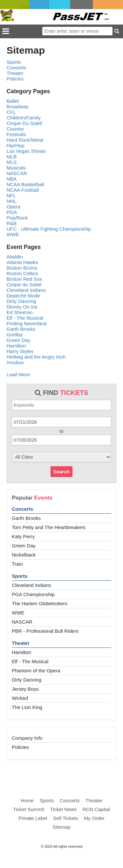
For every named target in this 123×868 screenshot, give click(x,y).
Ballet (13, 101)
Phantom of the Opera (36, 671)
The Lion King (27, 707)
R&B (12, 223)
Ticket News (63, 809)
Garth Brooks (26, 518)
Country (15, 129)
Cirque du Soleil (24, 284)
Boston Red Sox (24, 279)
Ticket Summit (29, 809)
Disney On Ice (22, 307)
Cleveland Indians (31, 585)
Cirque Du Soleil (24, 123)
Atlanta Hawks (22, 262)
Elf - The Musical (30, 661)
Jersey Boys (25, 689)
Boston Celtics (22, 273)
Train (17, 564)
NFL (11, 195)
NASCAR (22, 622)
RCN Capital (96, 809)
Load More (18, 374)
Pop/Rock (17, 218)
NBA (12, 179)
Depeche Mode (23, 296)
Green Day (24, 546)
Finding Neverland (27, 323)
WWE (18, 613)
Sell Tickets (66, 818)
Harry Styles (20, 351)
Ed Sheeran (20, 312)
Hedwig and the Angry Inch (36, 357)
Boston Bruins (22, 268)
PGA (12, 212)
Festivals (16, 134)
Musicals (16, 168)
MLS (12, 162)
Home (27, 800)
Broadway (18, 106)
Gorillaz (15, 335)
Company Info (27, 738)
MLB (12, 157)
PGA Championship (33, 594)
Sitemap (61, 827)
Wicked (20, 698)
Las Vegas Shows (26, 151)
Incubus (15, 362)
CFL (11, 112)
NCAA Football (23, 190)
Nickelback (24, 555)
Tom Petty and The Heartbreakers (49, 527)
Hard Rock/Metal (25, 140)
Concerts (22, 509)
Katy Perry (23, 536)
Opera (13, 207)
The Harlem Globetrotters (40, 603)
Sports (20, 576)
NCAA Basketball (25, 184)
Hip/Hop (15, 145)
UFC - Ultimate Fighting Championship (49, 229)
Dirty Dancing (27, 680)
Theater (21, 643)
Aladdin (15, 257)
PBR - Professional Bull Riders (45, 631)
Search (61, 472)
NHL (11, 201)
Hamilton (21, 652)
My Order (94, 818)
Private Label (33, 818)
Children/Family (24, 118)
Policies (20, 747)
